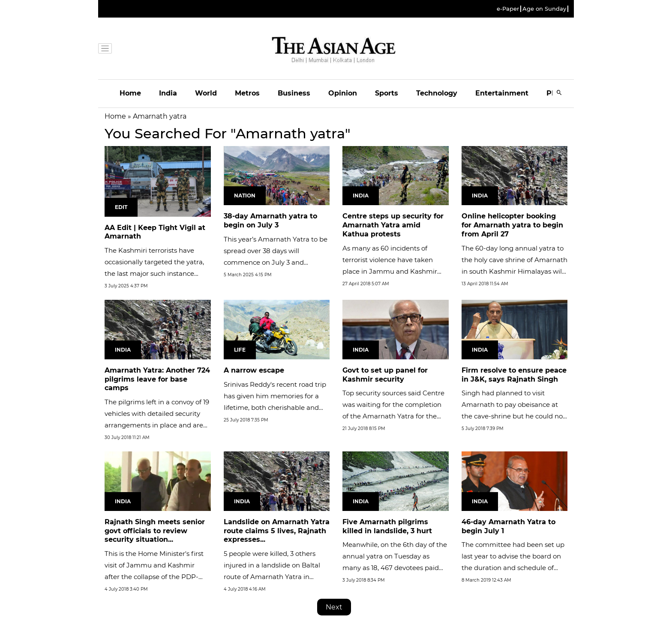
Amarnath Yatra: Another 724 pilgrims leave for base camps (157, 379)
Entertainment (502, 93)
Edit (121, 207)
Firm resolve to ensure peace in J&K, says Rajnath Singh (514, 375)
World (206, 93)
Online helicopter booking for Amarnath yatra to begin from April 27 (512, 225)
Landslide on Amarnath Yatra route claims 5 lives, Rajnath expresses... (277, 531)
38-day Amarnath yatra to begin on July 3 (270, 221)
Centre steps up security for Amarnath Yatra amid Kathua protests (393, 225)
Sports (387, 93)
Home (130, 93)
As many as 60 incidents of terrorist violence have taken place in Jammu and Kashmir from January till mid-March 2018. (390, 271)
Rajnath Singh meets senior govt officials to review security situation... (155, 531)
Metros (247, 93)
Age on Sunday (544, 9)
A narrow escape (254, 370)
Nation (245, 196)
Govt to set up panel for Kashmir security (385, 375)
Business (294, 93)
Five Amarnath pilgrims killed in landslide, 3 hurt (387, 526)
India (168, 93)
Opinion (343, 93)
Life (240, 350)
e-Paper (508, 9)
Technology (437, 93)
